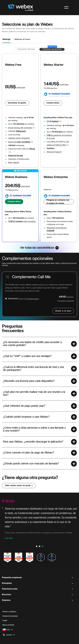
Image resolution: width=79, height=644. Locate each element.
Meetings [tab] (6, 39)
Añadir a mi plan (63, 311)
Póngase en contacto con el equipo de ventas (58, 202)
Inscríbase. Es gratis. (17, 103)
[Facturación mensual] (26, 49)
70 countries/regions (32, 299)
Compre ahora (53, 103)
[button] (39, 344)
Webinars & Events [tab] (22, 39)
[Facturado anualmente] (52, 49)
